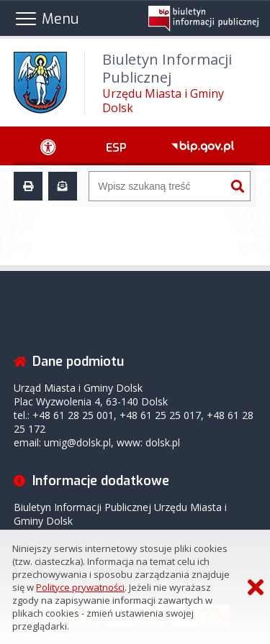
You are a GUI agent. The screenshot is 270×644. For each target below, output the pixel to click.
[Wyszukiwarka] (157, 186)
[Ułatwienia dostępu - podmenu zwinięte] (49, 146)
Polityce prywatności (80, 587)
